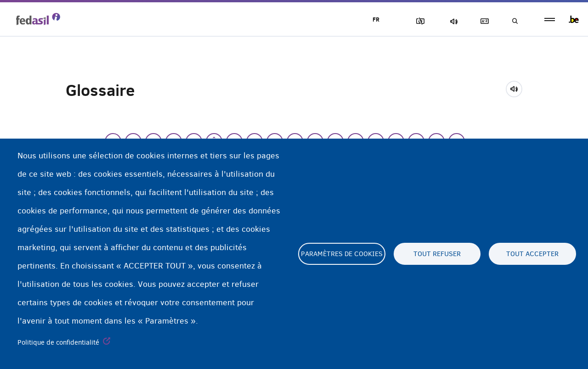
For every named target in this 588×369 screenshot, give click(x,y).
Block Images (418, 21)
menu (550, 20)
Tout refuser (437, 254)
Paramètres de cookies (342, 254)
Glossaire (483, 21)
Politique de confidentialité (58, 342)
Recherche (514, 21)
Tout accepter (532, 254)
